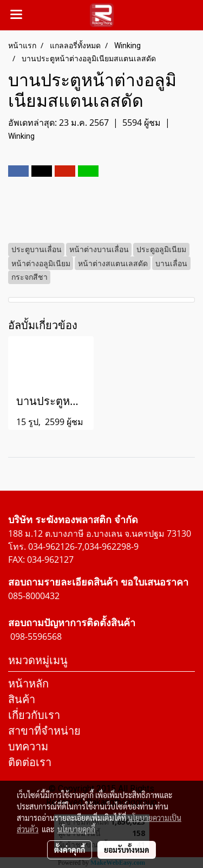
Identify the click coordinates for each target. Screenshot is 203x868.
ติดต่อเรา (30, 762)
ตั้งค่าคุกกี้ (70, 850)
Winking (21, 136)
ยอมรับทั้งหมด (127, 850)
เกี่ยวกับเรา (34, 715)
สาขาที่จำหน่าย (44, 731)
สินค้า (22, 699)
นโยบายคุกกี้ (76, 829)
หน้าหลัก (28, 683)
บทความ (28, 746)
